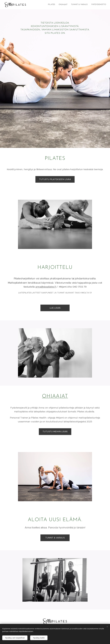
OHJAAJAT (55, 396)
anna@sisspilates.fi (46, 287)
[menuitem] (53, 5)
